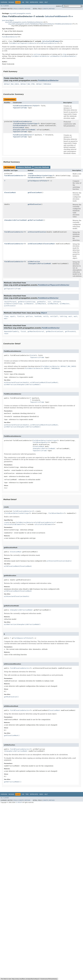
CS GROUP (19, 802)
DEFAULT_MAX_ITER (28, 84)
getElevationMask (35, 193)
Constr (21, 9)
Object (44, 313)
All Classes (5, 6)
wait (70, 316)
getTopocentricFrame (12, 289)
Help (46, 2)
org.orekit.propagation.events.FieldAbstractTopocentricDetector (31, 24)
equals (13, 316)
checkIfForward (10, 302)
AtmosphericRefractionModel (24, 130)
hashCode (38, 316)
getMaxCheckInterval (36, 331)
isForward (57, 302)
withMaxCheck (41, 304)
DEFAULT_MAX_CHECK (11, 84)
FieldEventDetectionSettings (26, 124)
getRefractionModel (36, 220)
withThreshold (10, 306)
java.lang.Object (8, 20)
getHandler (41, 302)
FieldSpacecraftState (38, 181)
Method (28, 9)
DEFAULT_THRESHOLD (44, 84)
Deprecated (34, 2)
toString (63, 316)
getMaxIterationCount (55, 331)
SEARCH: (59, 6)
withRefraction (34, 262)
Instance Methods (24, 167)
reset (6, 334)
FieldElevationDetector (64, 24)
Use (23, 2)
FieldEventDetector (10, 37)
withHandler (29, 304)
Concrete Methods (42, 167)
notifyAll (54, 316)
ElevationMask (19, 128)
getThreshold (70, 331)
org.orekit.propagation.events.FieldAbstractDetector (24, 22)
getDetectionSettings (27, 302)
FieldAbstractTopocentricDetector (23, 43)
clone (6, 316)
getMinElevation (34, 204)
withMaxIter (65, 304)
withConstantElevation (37, 232)
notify (46, 316)
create (30, 174)
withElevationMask (35, 244)
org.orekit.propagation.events (20, 13)
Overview (4, 2)
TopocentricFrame (20, 108)
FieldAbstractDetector (48, 80)
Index (41, 2)
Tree (27, 2)
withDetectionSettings (13, 304)
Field (15, 9)
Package (11, 2)
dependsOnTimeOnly (11, 331)
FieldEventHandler (20, 126)
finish (23, 331)
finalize (21, 316)
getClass (29, 316)
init (49, 302)
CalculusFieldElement (56, 16)
